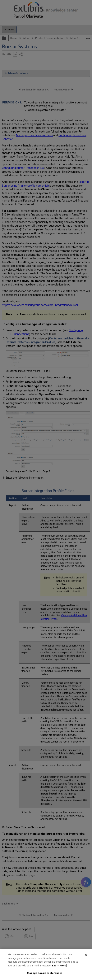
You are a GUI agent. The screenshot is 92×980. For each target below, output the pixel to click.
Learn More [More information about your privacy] (59, 966)
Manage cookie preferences (45, 973)
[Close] (86, 955)
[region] (46, 964)
